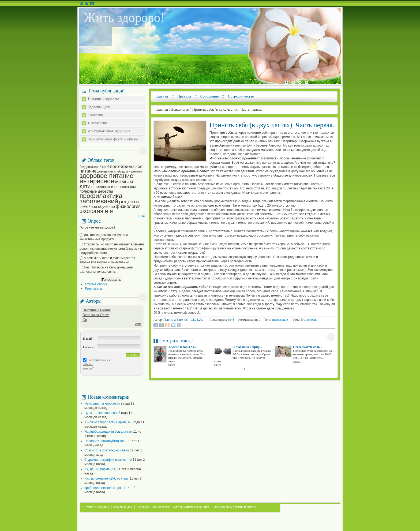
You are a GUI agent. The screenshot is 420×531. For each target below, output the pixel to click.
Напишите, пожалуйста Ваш (105, 441)
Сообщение (210, 96)
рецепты (129, 202)
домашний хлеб (109, 171)
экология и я (96, 211)
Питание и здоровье (104, 99)
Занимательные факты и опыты (113, 139)
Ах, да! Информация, (100, 469)
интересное (97, 181)
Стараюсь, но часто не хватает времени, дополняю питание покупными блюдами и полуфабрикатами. (112, 249)
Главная (162, 96)
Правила (184, 96)
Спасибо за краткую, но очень (107, 450)
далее (171, 365)
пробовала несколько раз (103, 488)
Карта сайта (87, 3)
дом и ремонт (132, 171)
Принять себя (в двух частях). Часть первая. (227, 109)
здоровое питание (106, 176)
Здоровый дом (99, 107)
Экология (95, 115)
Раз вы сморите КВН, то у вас (106, 478)
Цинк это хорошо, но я (101, 413)
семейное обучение (97, 207)
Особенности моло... (307, 347)
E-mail (89, 339)
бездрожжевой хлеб (94, 167)
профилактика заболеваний (101, 198)
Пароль (89, 347)
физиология (128, 206)
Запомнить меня (99, 360)
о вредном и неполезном (114, 187)
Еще (142, 216)
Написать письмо (92, 3)
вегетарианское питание (111, 169)
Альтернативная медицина (109, 131)
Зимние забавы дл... (182, 347)
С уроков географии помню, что (108, 460)
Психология (97, 123)
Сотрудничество (241, 96)
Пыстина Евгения (97, 310)
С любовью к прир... (247, 347)
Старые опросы (97, 284)
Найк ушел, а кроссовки (102, 403)
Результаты (93, 289)
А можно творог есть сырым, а (107, 422)
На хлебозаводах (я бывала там (108, 432)
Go (85, 320)
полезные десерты (96, 191)
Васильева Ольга (96, 315)
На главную (81, 3)
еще (138, 324)
